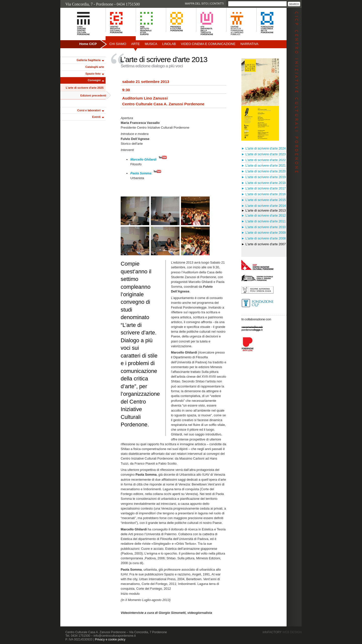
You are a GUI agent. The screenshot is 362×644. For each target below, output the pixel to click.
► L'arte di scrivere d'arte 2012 (264, 215)
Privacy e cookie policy (110, 639)
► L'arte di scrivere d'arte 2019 (264, 177)
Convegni (94, 80)
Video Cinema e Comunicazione (208, 44)
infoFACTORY (282, 632)
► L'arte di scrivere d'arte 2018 (264, 183)
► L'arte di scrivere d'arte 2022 (264, 160)
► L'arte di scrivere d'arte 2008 (264, 238)
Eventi (96, 117)
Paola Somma (141, 173)
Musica (151, 44)
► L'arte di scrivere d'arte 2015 (264, 200)
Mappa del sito (196, 4)
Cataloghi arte (95, 67)
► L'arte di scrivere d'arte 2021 (264, 165)
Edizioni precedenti (93, 95)
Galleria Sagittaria (89, 60)
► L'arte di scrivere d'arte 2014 (264, 206)
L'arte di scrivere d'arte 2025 (85, 88)
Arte (135, 44)
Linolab (169, 44)
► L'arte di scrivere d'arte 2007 (264, 244)
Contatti (217, 4)
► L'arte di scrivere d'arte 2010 (264, 227)
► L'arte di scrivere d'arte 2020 (264, 171)
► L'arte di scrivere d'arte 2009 (264, 233)
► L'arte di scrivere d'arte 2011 (264, 221)
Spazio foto (93, 74)
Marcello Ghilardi (143, 159)
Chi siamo (118, 44)
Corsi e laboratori (89, 110)
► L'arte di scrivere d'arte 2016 (264, 194)
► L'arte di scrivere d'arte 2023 (264, 154)
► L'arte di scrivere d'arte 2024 (264, 148)
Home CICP (88, 44)
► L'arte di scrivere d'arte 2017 (264, 188)
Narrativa (249, 44)
